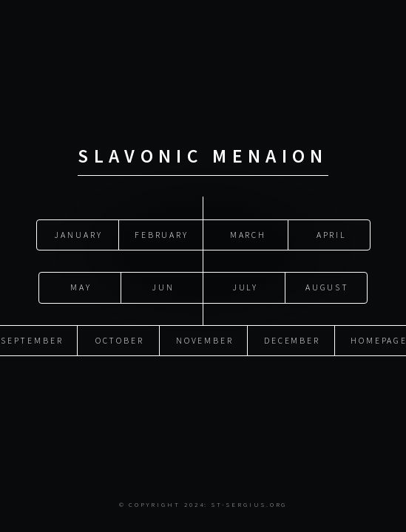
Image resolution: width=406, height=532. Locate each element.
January (78, 235)
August (328, 287)
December (292, 340)
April (330, 235)
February (162, 235)
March (246, 235)
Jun (163, 287)
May (81, 287)
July (246, 287)
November (205, 340)
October (120, 340)
